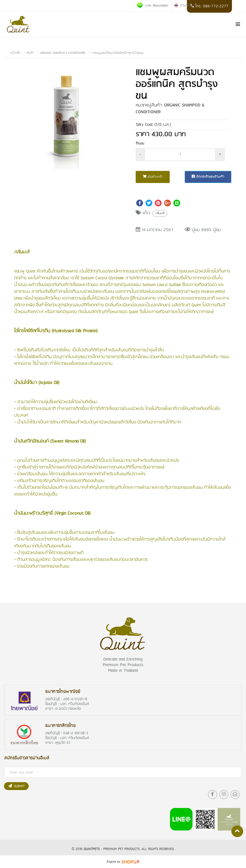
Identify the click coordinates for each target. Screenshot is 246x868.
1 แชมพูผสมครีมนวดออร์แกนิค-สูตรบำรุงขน (118, 53)
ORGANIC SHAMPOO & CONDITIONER (63, 53)
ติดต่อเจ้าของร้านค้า (208, 177)
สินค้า (30, 53)
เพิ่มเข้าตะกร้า (153, 177)
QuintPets (92, 849)
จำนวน (140, 144)
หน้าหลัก (15, 53)
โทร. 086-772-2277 (209, 6)
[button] (111, 74)
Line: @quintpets (152, 5)
